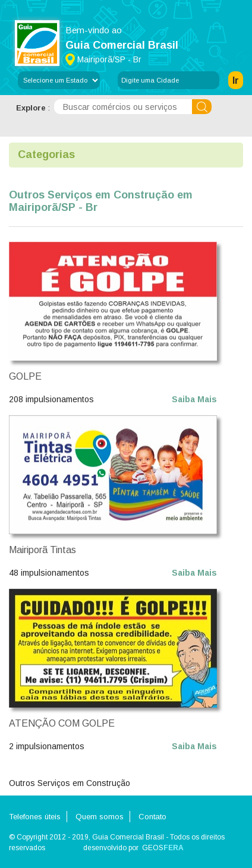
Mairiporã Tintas (42, 550)
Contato (152, 817)
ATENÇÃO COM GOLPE (62, 723)
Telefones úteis (35, 817)
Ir (236, 81)
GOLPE (25, 376)
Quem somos (100, 817)
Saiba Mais (194, 399)
